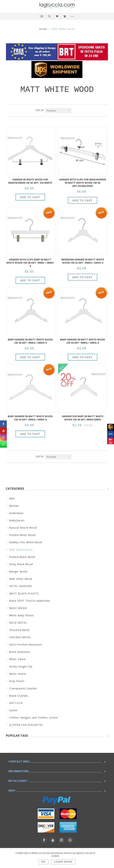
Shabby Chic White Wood (26, 542)
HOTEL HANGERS (21, 586)
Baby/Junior (17, 520)
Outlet (13, 710)
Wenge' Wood (18, 572)
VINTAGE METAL (20, 637)
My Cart (65, 16)
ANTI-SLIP (16, 703)
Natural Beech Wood (23, 528)
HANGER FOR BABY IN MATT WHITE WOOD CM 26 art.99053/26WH (83, 418)
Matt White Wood (21, 550)
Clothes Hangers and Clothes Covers (34, 718)
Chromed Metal (19, 630)
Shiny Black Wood (21, 564)
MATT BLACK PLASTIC (24, 593)
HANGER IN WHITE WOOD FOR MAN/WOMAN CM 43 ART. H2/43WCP (30, 181)
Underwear (16, 513)
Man (12, 498)
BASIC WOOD (18, 608)
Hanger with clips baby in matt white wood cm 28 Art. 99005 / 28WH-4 (30, 263)
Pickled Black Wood (22, 557)
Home (43, 29)
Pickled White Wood (22, 535)
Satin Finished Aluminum (26, 645)
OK (43, 862)
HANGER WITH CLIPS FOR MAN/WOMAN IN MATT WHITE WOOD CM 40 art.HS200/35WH (83, 183)
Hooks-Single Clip (21, 666)
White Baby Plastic (22, 615)
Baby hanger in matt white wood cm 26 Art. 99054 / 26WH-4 (30, 341)
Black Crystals (19, 696)
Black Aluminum (20, 652)
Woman (14, 506)
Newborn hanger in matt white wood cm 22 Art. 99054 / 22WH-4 (83, 261)
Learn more (63, 862)
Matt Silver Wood (21, 579)
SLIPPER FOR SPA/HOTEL (26, 725)
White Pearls (18, 674)
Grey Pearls (17, 681)
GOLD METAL (18, 623)
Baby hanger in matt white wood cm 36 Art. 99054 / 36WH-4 (30, 418)
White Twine (17, 659)
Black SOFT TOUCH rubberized (30, 601)
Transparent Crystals (23, 688)
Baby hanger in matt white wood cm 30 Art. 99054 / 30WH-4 (83, 341)
